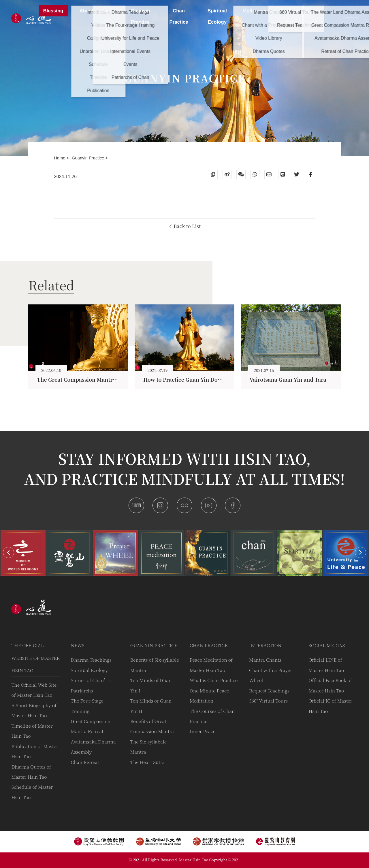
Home (60, 158)
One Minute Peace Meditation (209, 696)
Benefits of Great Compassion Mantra (152, 726)
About (86, 11)
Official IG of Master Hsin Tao (330, 706)
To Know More (290, 16)
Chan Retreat (85, 762)
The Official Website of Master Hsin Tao (35, 658)
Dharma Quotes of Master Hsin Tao (31, 772)
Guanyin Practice (89, 158)
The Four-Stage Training (87, 706)
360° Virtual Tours (268, 701)
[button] (9, 552)
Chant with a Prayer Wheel (271, 675)
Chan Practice (209, 645)
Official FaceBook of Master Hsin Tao (330, 685)
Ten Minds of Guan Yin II (151, 706)
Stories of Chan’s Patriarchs (91, 685)
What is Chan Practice (214, 680)
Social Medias (327, 645)
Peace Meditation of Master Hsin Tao (211, 665)
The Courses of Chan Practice (212, 716)
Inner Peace (203, 731)
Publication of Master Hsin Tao (35, 751)
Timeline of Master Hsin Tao (32, 731)
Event (319, 11)
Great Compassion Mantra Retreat (91, 726)
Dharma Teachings (91, 660)
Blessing (53, 11)
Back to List (185, 226)
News (78, 645)
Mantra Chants (265, 660)
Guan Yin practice (154, 645)
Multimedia (255, 11)
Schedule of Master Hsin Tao (32, 792)
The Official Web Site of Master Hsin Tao (34, 690)
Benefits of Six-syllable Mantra (155, 665)
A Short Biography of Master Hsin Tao (34, 710)
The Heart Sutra (148, 762)
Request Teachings (269, 691)
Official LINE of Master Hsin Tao (326, 665)
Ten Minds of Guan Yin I (151, 685)
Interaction (265, 645)
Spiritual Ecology (90, 670)
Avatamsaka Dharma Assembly (93, 747)
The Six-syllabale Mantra (149, 747)
